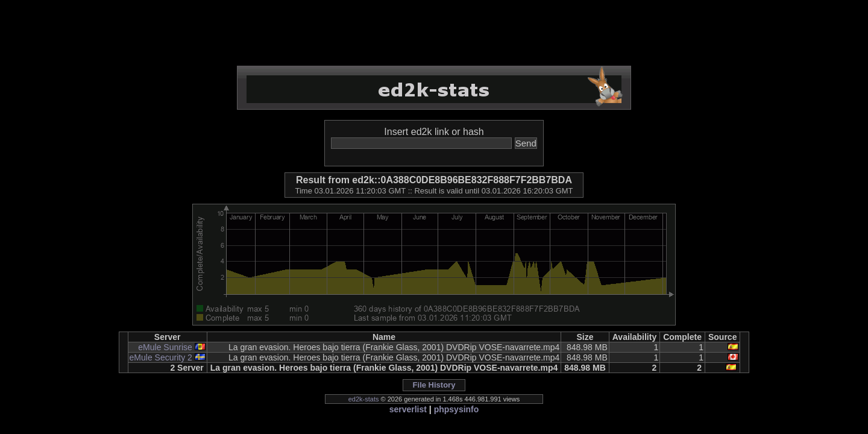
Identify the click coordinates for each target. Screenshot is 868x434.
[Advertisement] (434, 33)
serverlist (408, 409)
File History (434, 385)
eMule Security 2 (161, 357)
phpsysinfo (457, 409)
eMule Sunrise (165, 347)
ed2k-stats (364, 399)
